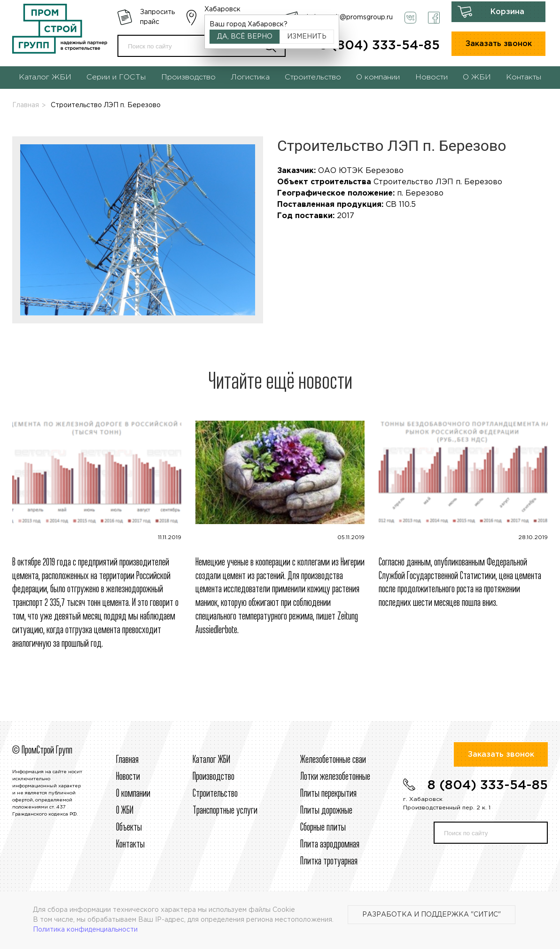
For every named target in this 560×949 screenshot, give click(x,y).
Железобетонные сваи (333, 760)
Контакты (524, 77)
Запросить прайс (157, 17)
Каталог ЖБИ (45, 77)
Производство (188, 77)
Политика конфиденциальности (85, 930)
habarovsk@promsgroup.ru (350, 17)
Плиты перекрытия (328, 794)
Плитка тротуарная (329, 862)
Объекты (129, 828)
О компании (378, 77)
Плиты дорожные (326, 811)
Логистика (250, 77)
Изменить (307, 37)
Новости (432, 77)
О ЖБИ (477, 77)
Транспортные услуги (225, 811)
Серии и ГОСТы (116, 77)
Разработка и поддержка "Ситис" (432, 915)
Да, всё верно (245, 37)
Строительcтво (215, 794)
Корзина (507, 12)
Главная (26, 105)
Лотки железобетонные (335, 777)
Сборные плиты (323, 828)
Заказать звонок (499, 44)
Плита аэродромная (330, 845)
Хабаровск (222, 9)
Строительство (313, 77)
